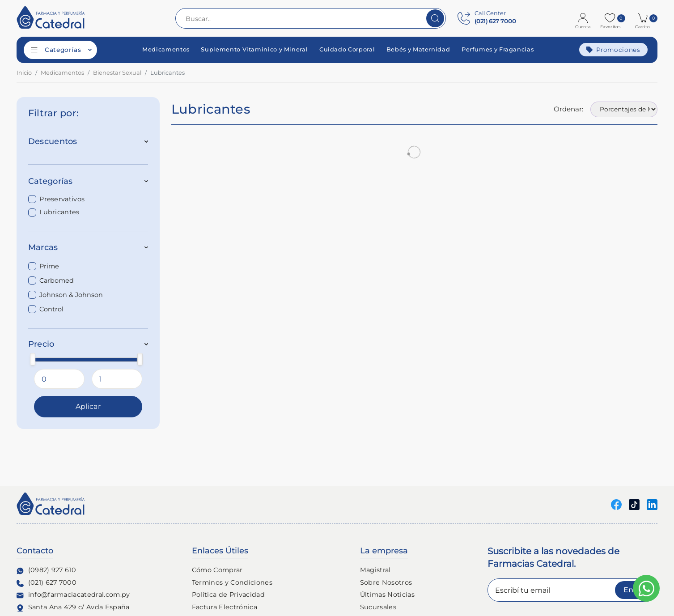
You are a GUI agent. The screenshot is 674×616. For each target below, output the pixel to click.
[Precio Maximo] (117, 379)
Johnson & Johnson (71, 295)
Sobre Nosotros (386, 582)
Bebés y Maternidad (418, 50)
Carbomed (57, 280)
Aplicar (88, 406)
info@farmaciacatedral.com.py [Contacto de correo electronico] (73, 595)
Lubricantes (59, 212)
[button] (644, 18)
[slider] (33, 359)
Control (51, 309)
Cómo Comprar (217, 570)
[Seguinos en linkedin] (652, 504)
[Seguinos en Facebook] (616, 504)
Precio (88, 344)
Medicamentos (166, 50)
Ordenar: (568, 109)
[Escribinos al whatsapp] (646, 588)
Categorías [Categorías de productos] (61, 50)
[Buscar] (435, 18)
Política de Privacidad (228, 595)
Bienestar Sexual (117, 73)
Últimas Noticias (387, 595)
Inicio (24, 73)
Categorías (88, 181)
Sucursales (378, 607)
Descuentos (88, 141)
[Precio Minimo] (59, 379)
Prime (49, 266)
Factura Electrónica (225, 607)
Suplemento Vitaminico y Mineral (254, 50)
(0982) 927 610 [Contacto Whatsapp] (46, 570)
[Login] (584, 18)
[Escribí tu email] (572, 590)
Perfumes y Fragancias (498, 50)
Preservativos (62, 199)
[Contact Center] (487, 18)
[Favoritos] (611, 18)
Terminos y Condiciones (232, 582)
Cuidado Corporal (347, 50)
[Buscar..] (311, 18)
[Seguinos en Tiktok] (634, 504)
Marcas (88, 247)
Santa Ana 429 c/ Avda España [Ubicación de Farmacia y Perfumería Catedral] (73, 607)
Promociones (613, 50)
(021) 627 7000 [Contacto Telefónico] (47, 583)
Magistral (375, 570)
